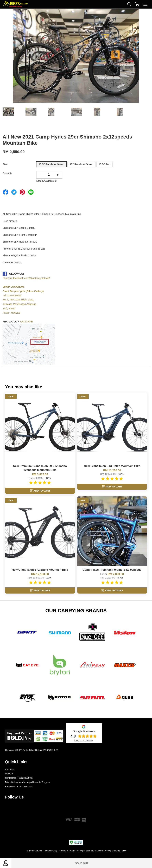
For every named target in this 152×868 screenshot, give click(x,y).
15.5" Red (104, 164)
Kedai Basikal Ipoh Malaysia (19, 786)
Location (9, 774)
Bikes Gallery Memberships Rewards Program (27, 782)
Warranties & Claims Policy (97, 851)
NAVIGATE (27, 322)
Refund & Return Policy (70, 851)
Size (5, 164)
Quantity (7, 173)
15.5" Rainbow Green (51, 164)
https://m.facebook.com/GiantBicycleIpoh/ (26, 278)
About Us (10, 770)
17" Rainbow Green (81, 164)
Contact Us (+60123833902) (19, 778)
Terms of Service (34, 851)
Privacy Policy (50, 851)
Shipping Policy (119, 851)
